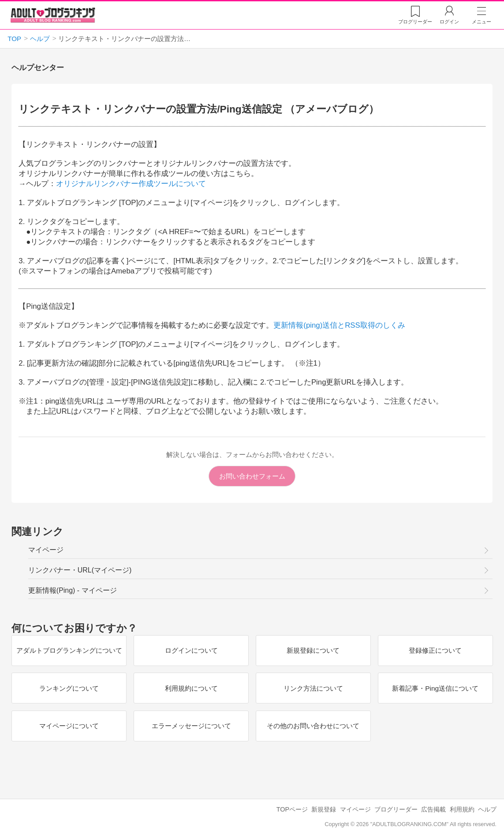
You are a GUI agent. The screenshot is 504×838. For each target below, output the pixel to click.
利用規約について (191, 688)
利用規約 (462, 809)
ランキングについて (69, 688)
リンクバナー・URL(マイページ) (80, 570)
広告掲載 (433, 809)
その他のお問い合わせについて (313, 726)
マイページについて (69, 726)
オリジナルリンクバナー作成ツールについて (131, 184)
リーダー (415, 22)
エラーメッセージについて (191, 726)
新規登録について (313, 650)
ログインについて (191, 650)
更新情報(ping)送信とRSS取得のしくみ (339, 325)
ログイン (449, 22)
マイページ (46, 550)
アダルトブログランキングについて (69, 650)
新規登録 (324, 809)
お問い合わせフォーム (252, 476)
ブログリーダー (396, 809)
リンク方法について (313, 688)
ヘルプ (487, 809)
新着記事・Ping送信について (435, 688)
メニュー (482, 22)
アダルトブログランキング (53, 15)
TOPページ (292, 809)
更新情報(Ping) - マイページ (73, 590)
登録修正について (435, 650)
